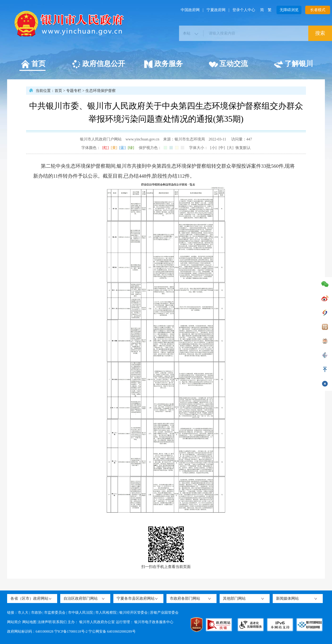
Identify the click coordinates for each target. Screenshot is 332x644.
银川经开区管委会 (134, 612)
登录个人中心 (244, 10)
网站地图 (29, 622)
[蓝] (122, 148)
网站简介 (14, 622)
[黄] (114, 148)
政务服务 (163, 64)
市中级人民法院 (81, 612)
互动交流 (228, 64)
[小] (213, 148)
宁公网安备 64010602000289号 (112, 631)
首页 (33, 64)
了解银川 (293, 64)
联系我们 (60, 622)
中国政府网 (190, 10)
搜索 (320, 33)
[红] (106, 148)
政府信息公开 (98, 64)
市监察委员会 (55, 612)
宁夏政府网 (216, 10)
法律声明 (45, 622)
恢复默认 (243, 148)
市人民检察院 (106, 612)
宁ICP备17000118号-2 (71, 631)
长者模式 (318, 10)
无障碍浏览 (289, 10)
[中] (222, 148)
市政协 (36, 612)
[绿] (131, 148)
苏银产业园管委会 (164, 612)
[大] (230, 148)
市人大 (23, 612)
